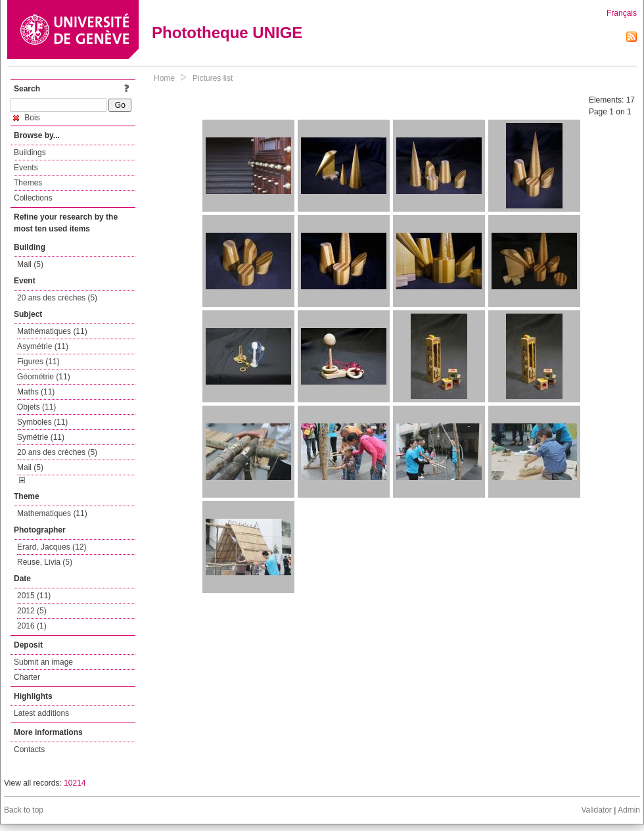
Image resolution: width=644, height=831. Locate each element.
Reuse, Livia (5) (45, 562)
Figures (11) (38, 362)
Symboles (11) (42, 422)
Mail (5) (30, 264)
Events (26, 168)
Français (622, 13)
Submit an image (43, 662)
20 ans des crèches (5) (57, 298)
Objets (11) (36, 407)
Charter (27, 677)
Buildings (30, 153)
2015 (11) (34, 596)
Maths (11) (36, 392)
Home (164, 78)
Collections (33, 198)
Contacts (29, 749)
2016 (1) (32, 626)
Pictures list (213, 78)
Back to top (24, 810)
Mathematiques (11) (52, 513)
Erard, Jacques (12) (52, 547)
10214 (75, 783)
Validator (596, 810)
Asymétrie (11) (43, 346)
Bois (27, 118)
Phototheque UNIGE (227, 33)
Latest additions (41, 713)
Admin (629, 810)
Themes (28, 183)
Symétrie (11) (41, 437)
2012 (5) (32, 611)
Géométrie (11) (44, 377)
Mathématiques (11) (52, 331)
